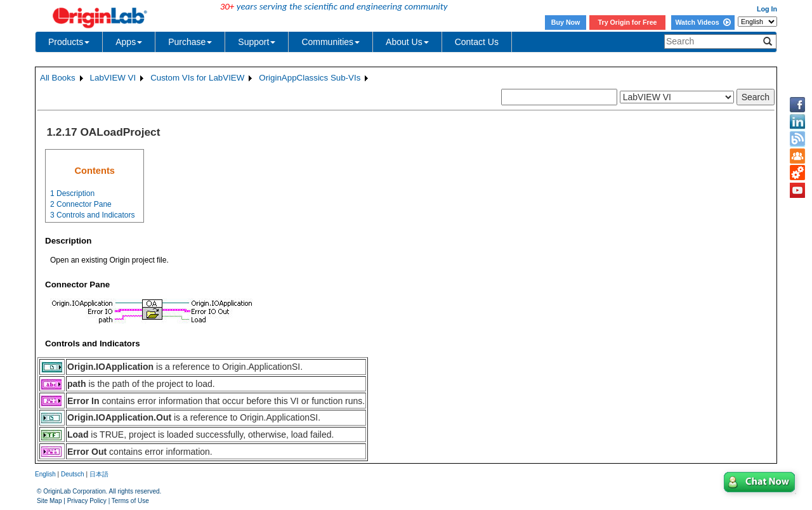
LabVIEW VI (113, 78)
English (45, 474)
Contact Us (477, 42)
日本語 (99, 474)
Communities (331, 42)
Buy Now (566, 22)
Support (257, 42)
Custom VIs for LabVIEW (197, 78)
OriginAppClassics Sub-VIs (310, 78)
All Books (58, 78)
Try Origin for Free (628, 22)
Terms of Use (130, 501)
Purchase (190, 42)
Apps (129, 42)
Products (69, 42)
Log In (767, 9)
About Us (407, 42)
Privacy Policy (87, 501)
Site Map (49, 501)
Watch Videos (703, 22)
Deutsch (73, 474)
